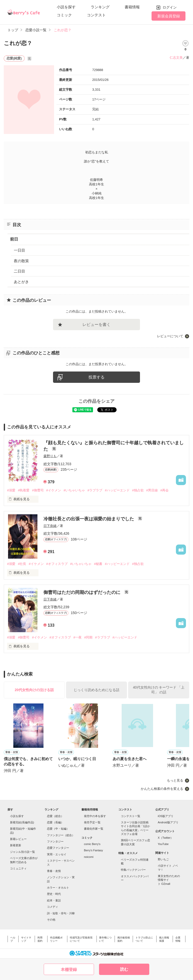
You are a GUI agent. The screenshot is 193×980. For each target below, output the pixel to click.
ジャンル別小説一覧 (22, 852)
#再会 (164, 490)
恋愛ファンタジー (58, 848)
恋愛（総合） (55, 816)
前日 (14, 239)
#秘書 (98, 564)
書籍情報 (132, 7)
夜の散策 (21, 261)
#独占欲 (138, 490)
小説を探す (66, 7)
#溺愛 (11, 490)
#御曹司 (38, 490)
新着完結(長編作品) (22, 822)
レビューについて (170, 336)
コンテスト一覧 (131, 816)
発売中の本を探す (95, 816)
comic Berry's (92, 844)
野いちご (163, 859)
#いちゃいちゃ (74, 490)
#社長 (22, 564)
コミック (64, 15)
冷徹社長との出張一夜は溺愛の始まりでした (89, 519)
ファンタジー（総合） (61, 835)
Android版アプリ (168, 822)
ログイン (170, 7)
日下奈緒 (50, 526)
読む (124, 969)
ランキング (100, 7)
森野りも (50, 456)
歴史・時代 (54, 894)
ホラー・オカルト (58, 888)
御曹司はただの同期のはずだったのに (83, 592)
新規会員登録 (169, 16)
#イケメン (54, 490)
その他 (51, 920)
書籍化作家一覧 (94, 829)
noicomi (89, 857)
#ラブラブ (95, 490)
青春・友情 (54, 871)
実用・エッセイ (57, 854)
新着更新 (16, 845)
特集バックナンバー (133, 870)
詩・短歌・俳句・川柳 (61, 913)
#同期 (88, 637)
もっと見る (175, 780)
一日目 (19, 250)
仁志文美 (176, 58)
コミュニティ (18, 868)
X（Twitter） (166, 838)
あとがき (21, 282)
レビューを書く (96, 325)
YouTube (163, 844)
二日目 (19, 271)
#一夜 (78, 637)
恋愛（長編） (55, 822)
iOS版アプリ (166, 816)
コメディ (53, 907)
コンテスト (96, 15)
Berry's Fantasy (93, 850)
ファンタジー (55, 841)
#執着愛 (24, 490)
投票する (96, 377)
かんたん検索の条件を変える (162, 789)
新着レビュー (18, 839)
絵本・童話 (54, 900)
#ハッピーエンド (117, 490)
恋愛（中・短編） (58, 829)
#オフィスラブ (57, 564)
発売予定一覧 (92, 822)
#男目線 (152, 490)
